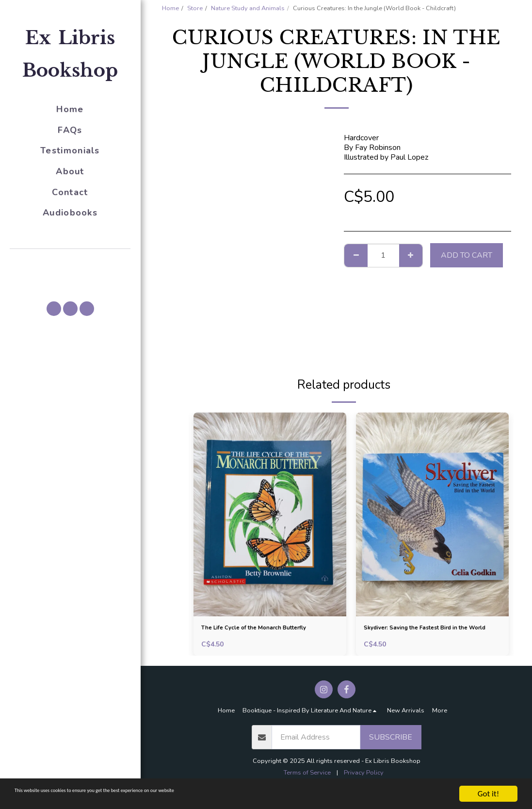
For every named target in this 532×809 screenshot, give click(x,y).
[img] (270, 514)
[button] (70, 263)
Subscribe (391, 753)
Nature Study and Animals (248, 8)
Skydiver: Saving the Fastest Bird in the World (429, 636)
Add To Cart (467, 255)
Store (195, 8)
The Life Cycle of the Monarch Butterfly (257, 636)
